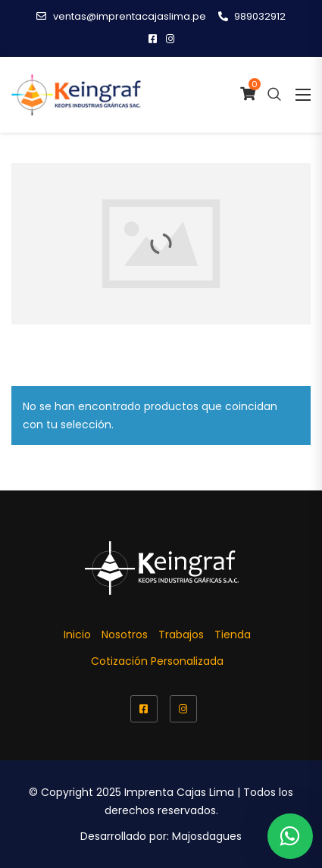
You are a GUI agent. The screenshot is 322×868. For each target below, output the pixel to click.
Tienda (233, 635)
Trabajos (181, 635)
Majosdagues (207, 836)
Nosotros (125, 635)
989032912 (252, 16)
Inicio (77, 635)
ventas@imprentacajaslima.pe (121, 16)
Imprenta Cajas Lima (179, 792)
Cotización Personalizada (157, 661)
